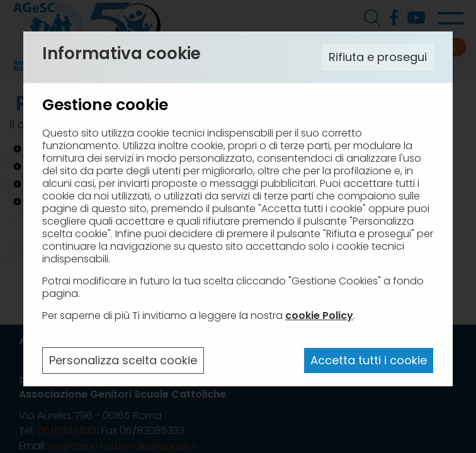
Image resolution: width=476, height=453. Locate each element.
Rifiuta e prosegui (378, 57)
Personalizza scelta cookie (123, 360)
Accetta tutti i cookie (369, 360)
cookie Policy (319, 316)
